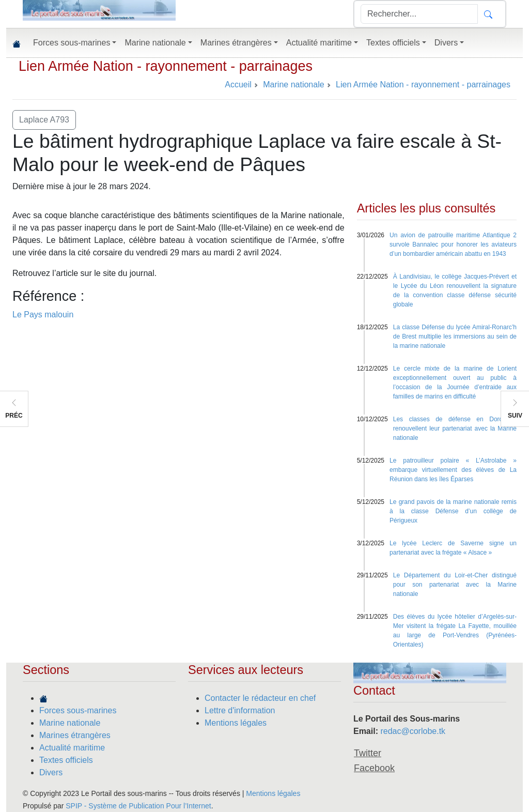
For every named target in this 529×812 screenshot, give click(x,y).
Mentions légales (236, 723)
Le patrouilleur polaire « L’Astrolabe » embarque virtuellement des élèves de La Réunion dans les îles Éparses (453, 470)
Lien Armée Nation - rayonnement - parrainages (166, 66)
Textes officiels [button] (393, 43)
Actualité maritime (72, 748)
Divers (51, 772)
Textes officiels (66, 760)
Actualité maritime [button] (319, 43)
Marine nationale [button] (155, 43)
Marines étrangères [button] (236, 43)
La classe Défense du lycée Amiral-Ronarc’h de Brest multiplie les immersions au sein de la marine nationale (455, 336)
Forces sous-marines (78, 710)
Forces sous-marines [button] (72, 43)
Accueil (238, 85)
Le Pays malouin (43, 315)
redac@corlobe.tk (413, 731)
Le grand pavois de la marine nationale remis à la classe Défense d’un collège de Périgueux (453, 511)
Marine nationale (70, 723)
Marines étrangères (75, 735)
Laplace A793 (44, 120)
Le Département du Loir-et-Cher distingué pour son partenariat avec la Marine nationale (455, 585)
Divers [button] (446, 43)
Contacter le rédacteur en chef (260, 698)
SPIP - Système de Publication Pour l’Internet (138, 806)
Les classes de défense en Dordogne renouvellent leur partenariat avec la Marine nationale (455, 428)
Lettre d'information (240, 710)
